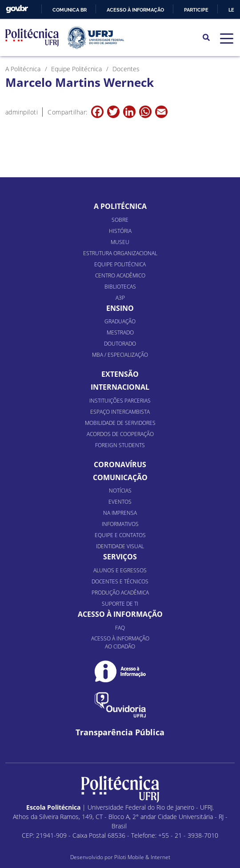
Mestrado (120, 332)
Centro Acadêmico (120, 275)
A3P (120, 298)
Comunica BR (70, 10)
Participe (196, 10)
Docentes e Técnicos (120, 581)
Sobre (120, 220)
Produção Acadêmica (120, 593)
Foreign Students (120, 445)
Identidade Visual (120, 546)
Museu (120, 242)
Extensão (120, 374)
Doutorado (120, 344)
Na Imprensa (120, 513)
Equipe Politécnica (120, 264)
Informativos (120, 524)
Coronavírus (120, 465)
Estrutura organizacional (120, 253)
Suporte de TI (120, 604)
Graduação (120, 321)
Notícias (120, 491)
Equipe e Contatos (120, 535)
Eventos (120, 502)
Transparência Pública (120, 732)
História (120, 231)
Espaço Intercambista (120, 412)
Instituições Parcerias (120, 401)
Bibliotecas (120, 287)
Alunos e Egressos (120, 570)
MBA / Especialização (120, 355)
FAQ (120, 628)
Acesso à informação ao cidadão (120, 642)
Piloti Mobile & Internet (142, 857)
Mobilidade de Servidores (120, 423)
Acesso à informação (135, 10)
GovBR (17, 9)
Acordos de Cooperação (120, 434)
